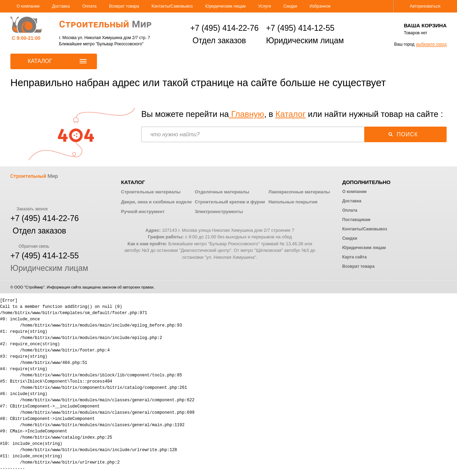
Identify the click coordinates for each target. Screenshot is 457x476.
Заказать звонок (29, 209)
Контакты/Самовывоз (172, 6)
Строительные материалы (151, 192)
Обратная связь (30, 246)
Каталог (290, 114)
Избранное (320, 6)
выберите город (431, 44)
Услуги (265, 6)
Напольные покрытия (293, 202)
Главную (247, 114)
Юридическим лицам (226, 6)
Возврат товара (124, 6)
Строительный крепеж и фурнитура (235, 202)
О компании (28, 6)
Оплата (89, 6)
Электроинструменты (219, 212)
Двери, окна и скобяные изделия (158, 202)
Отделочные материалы (222, 192)
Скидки (290, 6)
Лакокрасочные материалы (299, 192)
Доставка (61, 6)
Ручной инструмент (143, 212)
